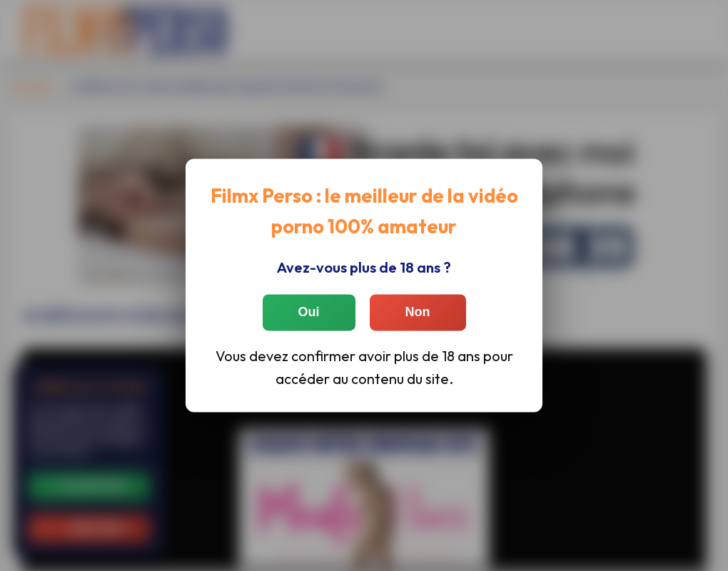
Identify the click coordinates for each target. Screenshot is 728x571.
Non (418, 312)
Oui (309, 312)
